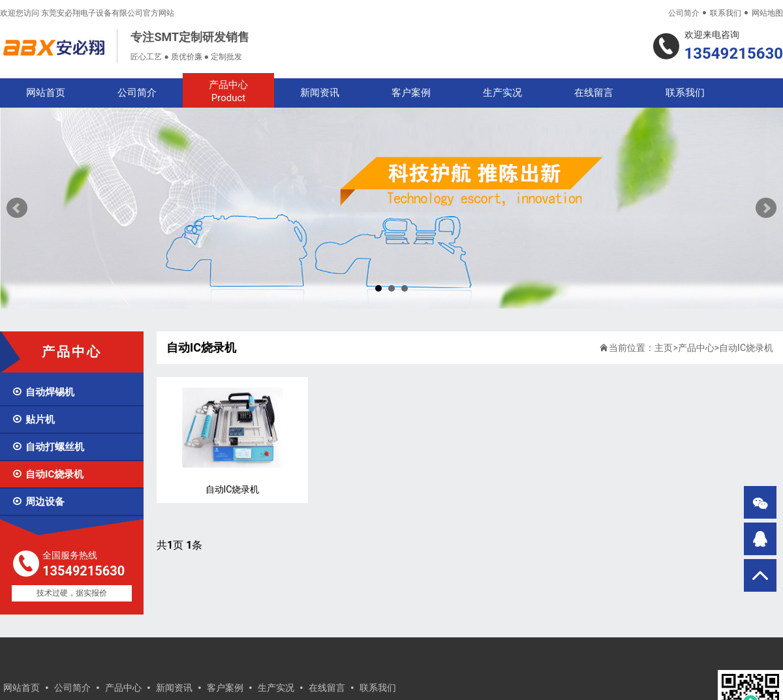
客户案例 (411, 93)
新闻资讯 (320, 93)
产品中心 (228, 92)
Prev (17, 208)
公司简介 (684, 13)
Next (766, 208)
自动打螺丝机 (48, 447)
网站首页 (46, 93)
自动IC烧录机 (48, 474)
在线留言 (594, 93)
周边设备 (38, 502)
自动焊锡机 (43, 392)
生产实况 (502, 93)
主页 (664, 348)
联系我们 (726, 13)
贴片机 (33, 419)
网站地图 (767, 13)
